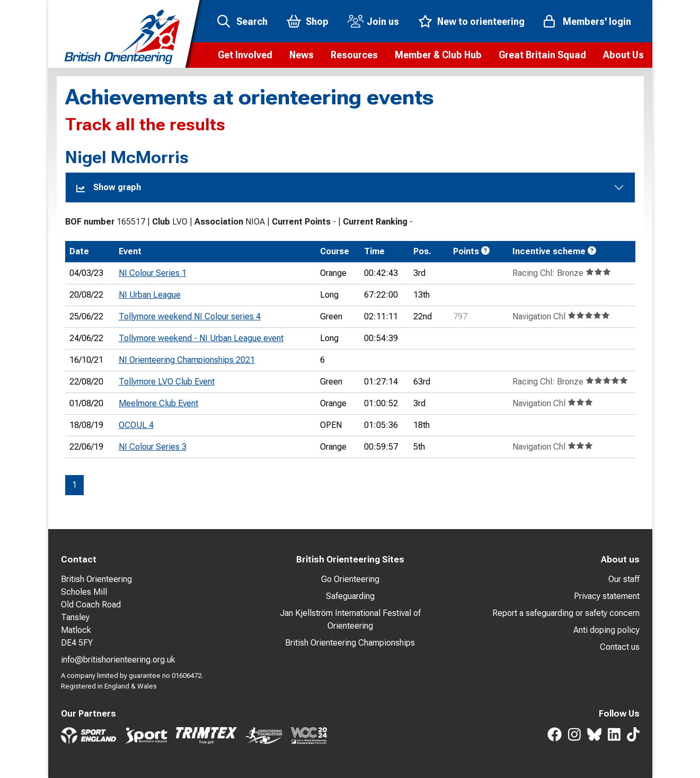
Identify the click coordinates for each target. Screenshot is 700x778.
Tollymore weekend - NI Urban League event (201, 338)
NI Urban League (150, 295)
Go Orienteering (350, 579)
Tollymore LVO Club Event (167, 382)
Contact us (620, 647)
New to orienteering (481, 21)
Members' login (597, 21)
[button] (245, 55)
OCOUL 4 (136, 425)
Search (252, 21)
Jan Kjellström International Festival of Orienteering (350, 619)
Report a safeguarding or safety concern (566, 613)
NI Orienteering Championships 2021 (187, 360)
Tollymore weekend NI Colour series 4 (190, 316)
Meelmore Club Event (158, 403)
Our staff (624, 579)
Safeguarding (350, 596)
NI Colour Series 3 (153, 447)
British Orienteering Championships (350, 643)
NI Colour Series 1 (153, 273)
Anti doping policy (606, 630)
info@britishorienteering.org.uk (118, 660)
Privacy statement (607, 596)
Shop (317, 21)
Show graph (109, 187)
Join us (383, 21)
